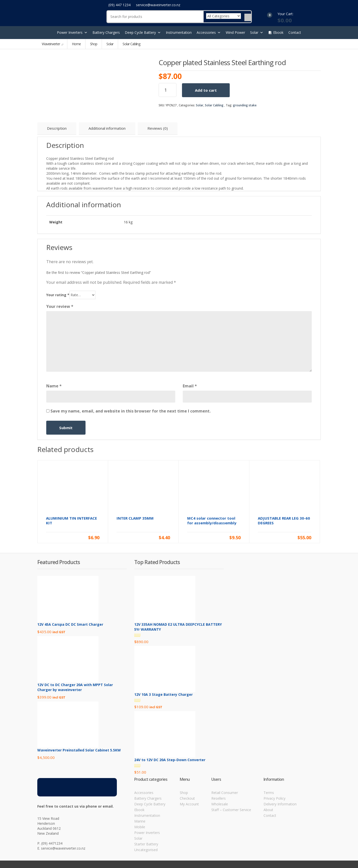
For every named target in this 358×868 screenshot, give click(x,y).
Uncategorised (146, 850)
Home (76, 44)
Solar (257, 33)
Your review (60, 306)
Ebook (278, 32)
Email (190, 386)
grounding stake (245, 105)
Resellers (219, 798)
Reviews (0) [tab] (158, 128)
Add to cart (206, 90)
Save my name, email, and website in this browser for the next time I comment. (131, 411)
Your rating (58, 295)
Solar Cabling (214, 105)
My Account (189, 804)
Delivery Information (280, 804)
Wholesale (220, 804)
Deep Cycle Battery (143, 33)
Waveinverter (51, 44)
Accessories (209, 33)
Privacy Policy (274, 798)
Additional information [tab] (107, 128)
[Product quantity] (168, 90)
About (268, 810)
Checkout (187, 798)
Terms (269, 793)
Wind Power (235, 32)
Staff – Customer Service (231, 810)
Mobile (140, 827)
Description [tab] (57, 128)
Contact (295, 32)
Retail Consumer (225, 793)
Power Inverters (72, 33)
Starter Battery (146, 844)
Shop (94, 44)
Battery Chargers (106, 32)
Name (54, 386)
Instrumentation (179, 32)
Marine (140, 821)
